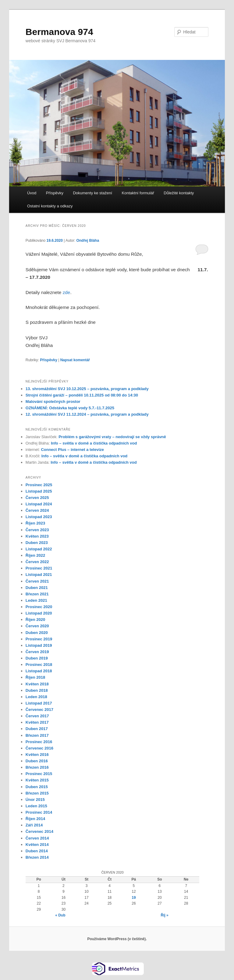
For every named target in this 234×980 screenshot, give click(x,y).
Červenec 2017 (39, 710)
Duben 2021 (37, 588)
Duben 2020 (37, 633)
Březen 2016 (37, 767)
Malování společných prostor (53, 402)
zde (67, 292)
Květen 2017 (37, 722)
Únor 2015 (35, 800)
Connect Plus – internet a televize (72, 450)
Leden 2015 (36, 806)
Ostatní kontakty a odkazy (50, 206)
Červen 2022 (37, 562)
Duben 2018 (37, 690)
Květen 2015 (37, 780)
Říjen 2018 (35, 677)
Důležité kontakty (179, 193)
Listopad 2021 (39, 575)
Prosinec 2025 (39, 485)
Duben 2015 (37, 787)
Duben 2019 (37, 658)
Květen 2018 (37, 684)
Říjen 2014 (35, 819)
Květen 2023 (37, 536)
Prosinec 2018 (39, 665)
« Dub (60, 915)
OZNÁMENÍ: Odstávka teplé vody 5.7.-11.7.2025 (70, 408)
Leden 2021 (36, 600)
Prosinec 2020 (39, 607)
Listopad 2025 (39, 491)
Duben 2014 (37, 851)
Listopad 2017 (39, 703)
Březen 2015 (37, 793)
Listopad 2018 (39, 671)
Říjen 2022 (35, 555)
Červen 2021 (37, 581)
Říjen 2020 (35, 620)
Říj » (164, 915)
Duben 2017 (37, 729)
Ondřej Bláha (88, 241)
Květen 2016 (37, 755)
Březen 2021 (37, 594)
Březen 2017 (37, 735)
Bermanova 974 (59, 32)
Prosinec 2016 (39, 742)
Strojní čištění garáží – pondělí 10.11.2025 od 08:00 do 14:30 (82, 395)
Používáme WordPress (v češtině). (117, 939)
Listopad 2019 (39, 645)
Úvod (32, 193)
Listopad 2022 (39, 549)
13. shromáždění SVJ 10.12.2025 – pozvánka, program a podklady (87, 389)
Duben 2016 (37, 761)
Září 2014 (34, 825)
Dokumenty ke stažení (92, 193)
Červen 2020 (37, 626)
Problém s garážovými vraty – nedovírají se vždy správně (112, 437)
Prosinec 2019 (39, 639)
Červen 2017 (37, 716)
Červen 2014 (37, 838)
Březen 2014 (37, 857)
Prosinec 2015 (39, 774)
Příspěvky (55, 193)
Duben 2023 (37, 543)
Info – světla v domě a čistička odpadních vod (94, 443)
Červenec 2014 (39, 831)
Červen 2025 (37, 498)
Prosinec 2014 (39, 812)
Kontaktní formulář (138, 193)
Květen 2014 (37, 845)
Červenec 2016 (39, 748)
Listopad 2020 (39, 613)
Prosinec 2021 (39, 568)
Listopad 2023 (39, 517)
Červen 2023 (37, 530)
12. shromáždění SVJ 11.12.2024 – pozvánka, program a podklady (87, 414)
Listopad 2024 (39, 504)
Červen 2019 (37, 652)
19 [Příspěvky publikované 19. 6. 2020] (134, 898)
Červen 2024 (37, 510)
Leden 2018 (36, 697)
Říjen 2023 (35, 523)
